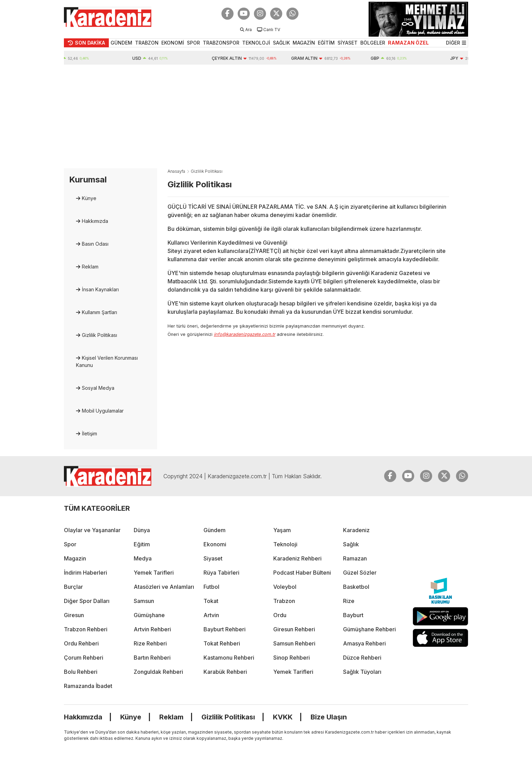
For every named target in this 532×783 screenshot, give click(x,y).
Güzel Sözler (360, 573)
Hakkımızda (95, 221)
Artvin (211, 615)
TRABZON (147, 43)
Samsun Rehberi (294, 643)
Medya (143, 558)
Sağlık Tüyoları (362, 672)
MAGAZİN (304, 43)
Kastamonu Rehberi (229, 658)
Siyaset (213, 558)
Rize (349, 601)
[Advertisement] (266, 116)
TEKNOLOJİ (256, 43)
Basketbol (356, 587)
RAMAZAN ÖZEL (408, 43)
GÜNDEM (121, 43)
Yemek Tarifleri (154, 573)
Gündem (215, 530)
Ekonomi (215, 544)
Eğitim (142, 544)
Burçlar (73, 587)
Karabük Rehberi (225, 672)
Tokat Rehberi (222, 643)
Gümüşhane (149, 615)
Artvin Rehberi (152, 629)
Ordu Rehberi (81, 643)
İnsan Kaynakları (100, 289)
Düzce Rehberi (362, 658)
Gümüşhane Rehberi (369, 629)
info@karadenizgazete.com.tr (245, 334)
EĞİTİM (326, 43)
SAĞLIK (281, 43)
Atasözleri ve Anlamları (164, 587)
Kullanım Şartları (99, 312)
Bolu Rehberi (81, 672)
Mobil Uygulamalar (103, 411)
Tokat (211, 601)
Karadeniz (356, 530)
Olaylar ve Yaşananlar (92, 530)
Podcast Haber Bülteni (302, 573)
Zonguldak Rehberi (158, 672)
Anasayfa (176, 171)
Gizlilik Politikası (99, 335)
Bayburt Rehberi (225, 629)
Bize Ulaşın (329, 717)
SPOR (193, 43)
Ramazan (355, 558)
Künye (89, 198)
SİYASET (348, 43)
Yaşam (282, 530)
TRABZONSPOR (221, 43)
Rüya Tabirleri (221, 573)
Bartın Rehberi (152, 658)
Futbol (211, 587)
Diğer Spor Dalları (87, 601)
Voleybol (285, 587)
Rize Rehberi (150, 643)
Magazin (75, 558)
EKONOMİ (173, 43)
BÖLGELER (373, 43)
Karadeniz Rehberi (297, 558)
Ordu (280, 615)
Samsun (144, 601)
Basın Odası (95, 244)
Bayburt (353, 615)
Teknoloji (285, 544)
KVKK (283, 717)
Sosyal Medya (98, 388)
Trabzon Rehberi (86, 629)
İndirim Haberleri (85, 573)
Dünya (142, 530)
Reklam (90, 267)
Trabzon (284, 601)
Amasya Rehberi (364, 643)
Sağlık (351, 544)
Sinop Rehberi (292, 658)
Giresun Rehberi (294, 629)
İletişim (89, 433)
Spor (70, 544)
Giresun (74, 615)
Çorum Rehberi (84, 658)
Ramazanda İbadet (88, 686)
